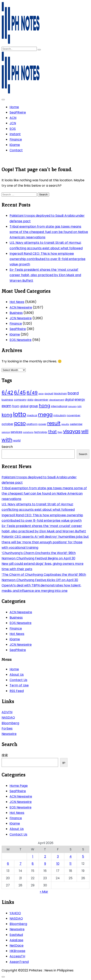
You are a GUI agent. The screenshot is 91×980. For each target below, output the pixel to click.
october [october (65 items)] (7, 424)
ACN (13, 118)
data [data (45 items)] (30, 400)
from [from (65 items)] (16, 406)
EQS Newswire (21, 340)
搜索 (5, 755)
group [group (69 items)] (34, 406)
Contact (16, 150)
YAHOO (15, 913)
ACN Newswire (21, 307)
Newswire (9, 734)
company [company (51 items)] (20, 400)
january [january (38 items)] (72, 406)
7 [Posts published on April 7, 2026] (21, 864)
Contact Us (18, 680)
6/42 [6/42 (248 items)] (7, 393)
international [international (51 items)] (59, 406)
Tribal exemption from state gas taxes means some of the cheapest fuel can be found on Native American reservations (49, 232)
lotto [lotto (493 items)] (20, 414)
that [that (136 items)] (52, 432)
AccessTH (17, 956)
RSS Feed (17, 691)
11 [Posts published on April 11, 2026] (70, 864)
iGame (15, 145)
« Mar (44, 892)
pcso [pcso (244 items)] (20, 423)
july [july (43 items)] (80, 406)
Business (16, 313)
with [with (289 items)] (7, 440)
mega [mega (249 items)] (45, 415)
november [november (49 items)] (74, 415)
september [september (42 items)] (76, 424)
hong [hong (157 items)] (45, 406)
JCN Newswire (21, 318)
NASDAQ (8, 718)
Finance (16, 139)
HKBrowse (17, 951)
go (64, 762)
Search (7, 447)
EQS (13, 129)
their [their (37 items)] (60, 432)
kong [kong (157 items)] (7, 415)
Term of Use (19, 685)
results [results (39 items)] (65, 424)
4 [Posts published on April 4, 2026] (71, 856)
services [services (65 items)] (16, 432)
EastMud (16, 935)
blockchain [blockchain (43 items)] (61, 394)
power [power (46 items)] (42, 424)
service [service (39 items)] (6, 432)
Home (14, 107)
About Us (17, 675)
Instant (15, 134)
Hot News (17, 302)
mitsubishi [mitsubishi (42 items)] (60, 415)
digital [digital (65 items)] (69, 400)
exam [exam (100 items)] (6, 406)
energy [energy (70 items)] (80, 399)
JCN (13, 123)
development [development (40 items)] (57, 400)
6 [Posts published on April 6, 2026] (8, 864)
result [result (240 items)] (54, 423)
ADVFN (7, 712)
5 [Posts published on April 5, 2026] (83, 856)
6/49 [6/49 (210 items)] (32, 393)
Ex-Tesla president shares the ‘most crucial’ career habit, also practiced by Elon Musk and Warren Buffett (45, 275)
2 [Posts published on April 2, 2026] (45, 856)
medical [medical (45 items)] (32, 415)
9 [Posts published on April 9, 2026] (45, 864)
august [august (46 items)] (49, 393)
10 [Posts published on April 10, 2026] (58, 864)
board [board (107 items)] (73, 393)
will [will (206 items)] (85, 431)
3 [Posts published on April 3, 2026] (58, 856)
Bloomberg (10, 723)
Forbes (7, 728)
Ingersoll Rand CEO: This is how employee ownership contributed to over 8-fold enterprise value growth (47, 259)
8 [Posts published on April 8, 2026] (33, 864)
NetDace (17, 946)
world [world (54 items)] (17, 441)
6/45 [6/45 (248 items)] (20, 393)
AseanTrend (19, 962)
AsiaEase (16, 940)
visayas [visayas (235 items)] (72, 431)
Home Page (19, 786)
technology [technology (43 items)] (41, 432)
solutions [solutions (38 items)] (28, 432)
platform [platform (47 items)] (32, 424)
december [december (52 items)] (41, 400)
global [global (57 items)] (24, 406)
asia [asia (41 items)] (41, 394)
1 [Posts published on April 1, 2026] (33, 856)
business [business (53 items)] (7, 400)
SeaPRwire (18, 112)
